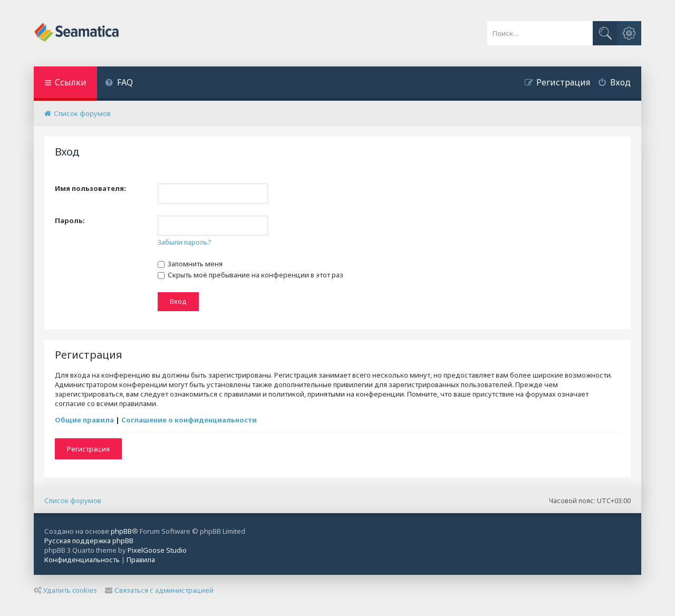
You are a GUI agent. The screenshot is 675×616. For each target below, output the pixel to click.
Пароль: (70, 220)
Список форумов (73, 500)
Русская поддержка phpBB (89, 541)
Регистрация (88, 449)
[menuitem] (119, 84)
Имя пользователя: (90, 188)
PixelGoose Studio (157, 550)
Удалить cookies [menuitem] (65, 590)
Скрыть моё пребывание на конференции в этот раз (250, 275)
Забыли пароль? (185, 242)
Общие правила (84, 420)
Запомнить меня (190, 264)
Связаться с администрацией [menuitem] (159, 590)
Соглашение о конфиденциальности (189, 420)
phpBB (121, 531)
